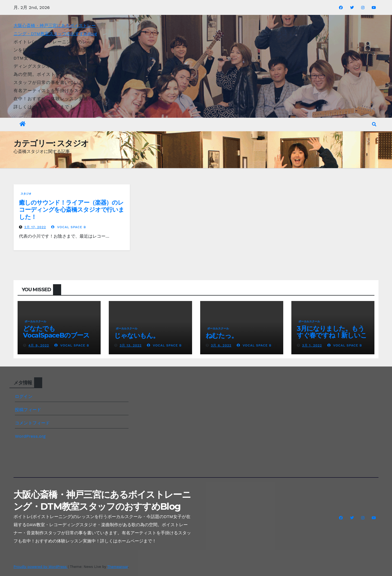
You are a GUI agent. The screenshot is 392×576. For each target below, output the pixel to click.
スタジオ (26, 194)
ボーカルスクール (35, 321)
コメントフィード (32, 423)
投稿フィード (28, 410)
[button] (374, 124)
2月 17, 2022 (35, 227)
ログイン (24, 396)
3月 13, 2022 (131, 345)
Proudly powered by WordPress (41, 567)
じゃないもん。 (140, 336)
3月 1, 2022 (312, 345)
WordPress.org (30, 436)
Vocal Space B (69, 227)
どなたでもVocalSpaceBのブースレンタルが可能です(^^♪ (58, 335)
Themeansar (118, 567)
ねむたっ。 (222, 336)
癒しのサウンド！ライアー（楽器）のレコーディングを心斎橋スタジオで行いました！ (72, 210)
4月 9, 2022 (39, 345)
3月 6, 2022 (221, 345)
